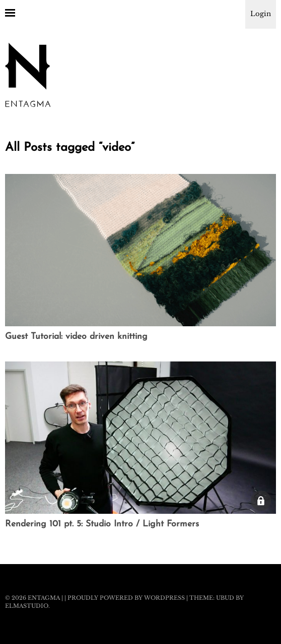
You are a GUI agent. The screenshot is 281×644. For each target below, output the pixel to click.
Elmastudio (27, 606)
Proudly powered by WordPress (126, 598)
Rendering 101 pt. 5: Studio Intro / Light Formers (102, 524)
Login (261, 14)
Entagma (44, 598)
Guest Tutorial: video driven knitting (76, 337)
